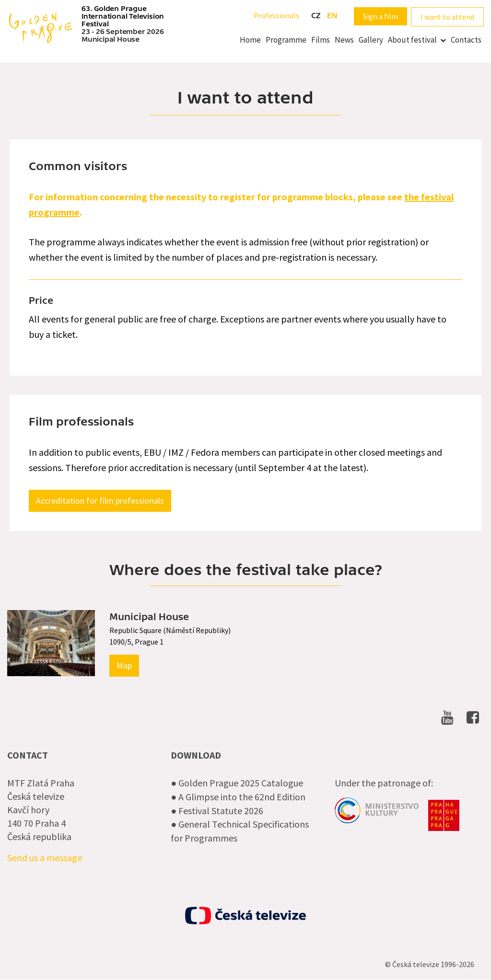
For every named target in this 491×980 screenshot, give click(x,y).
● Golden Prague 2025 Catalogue (237, 783)
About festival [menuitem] (412, 40)
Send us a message (45, 858)
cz (316, 16)
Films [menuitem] (321, 40)
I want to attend (447, 17)
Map (124, 665)
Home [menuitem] (250, 40)
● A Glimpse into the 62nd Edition (238, 797)
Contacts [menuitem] (466, 40)
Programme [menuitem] (286, 40)
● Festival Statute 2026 (217, 811)
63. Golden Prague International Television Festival (123, 16)
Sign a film (380, 16)
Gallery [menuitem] (371, 40)
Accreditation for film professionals (100, 501)
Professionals (276, 15)
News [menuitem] (344, 40)
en (332, 16)
